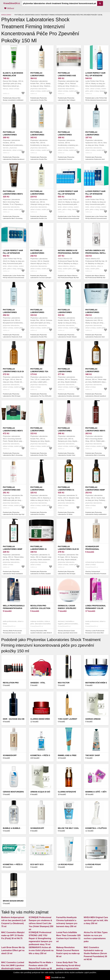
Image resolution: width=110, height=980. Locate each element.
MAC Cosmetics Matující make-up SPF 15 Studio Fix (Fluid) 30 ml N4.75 (13, 935)
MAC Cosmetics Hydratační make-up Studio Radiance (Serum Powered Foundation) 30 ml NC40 (95, 953)
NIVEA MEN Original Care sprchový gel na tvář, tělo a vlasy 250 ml (96, 920)
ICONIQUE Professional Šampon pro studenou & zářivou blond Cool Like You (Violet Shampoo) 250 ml (41, 923)
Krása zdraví (6, 15)
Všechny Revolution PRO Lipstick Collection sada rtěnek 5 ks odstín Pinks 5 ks (41, 633)
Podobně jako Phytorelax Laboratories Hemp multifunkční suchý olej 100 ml (96, 514)
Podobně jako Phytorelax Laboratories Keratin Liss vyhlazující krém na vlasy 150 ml (41, 218)
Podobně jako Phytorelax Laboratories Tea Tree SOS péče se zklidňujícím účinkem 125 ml (41, 396)
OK (48, 978)
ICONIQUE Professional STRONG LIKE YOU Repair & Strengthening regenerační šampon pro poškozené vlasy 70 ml (40, 938)
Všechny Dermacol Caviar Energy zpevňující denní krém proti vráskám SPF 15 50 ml (68, 633)
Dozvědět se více (58, 977)
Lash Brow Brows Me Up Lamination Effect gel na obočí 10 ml (13, 950)
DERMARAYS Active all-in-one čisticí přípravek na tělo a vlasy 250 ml (41, 950)
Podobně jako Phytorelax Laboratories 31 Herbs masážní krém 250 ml (41, 574)
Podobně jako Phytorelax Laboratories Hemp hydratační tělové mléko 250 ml (13, 574)
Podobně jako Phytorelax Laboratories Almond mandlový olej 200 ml (96, 396)
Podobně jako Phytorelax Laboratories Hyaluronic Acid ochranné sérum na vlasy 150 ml (96, 159)
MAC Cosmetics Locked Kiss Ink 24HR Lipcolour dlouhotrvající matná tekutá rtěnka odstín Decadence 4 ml (13, 968)
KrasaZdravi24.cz (12, 3)
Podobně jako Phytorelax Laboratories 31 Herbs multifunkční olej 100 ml (66, 514)
